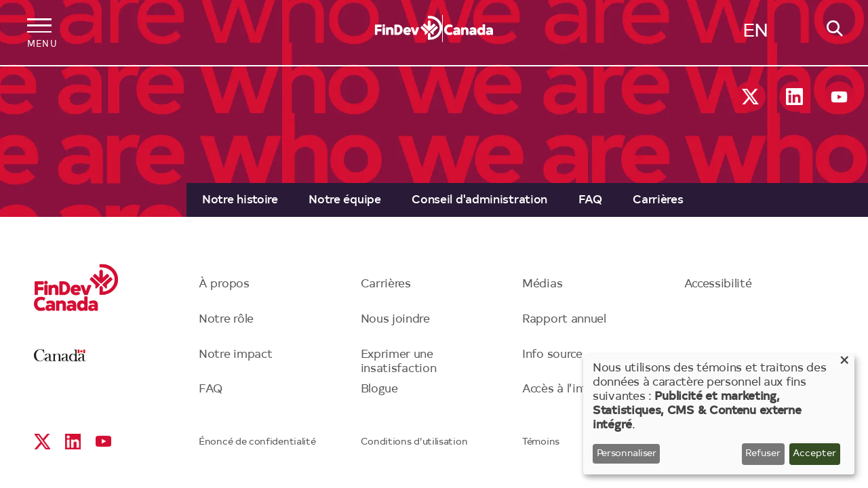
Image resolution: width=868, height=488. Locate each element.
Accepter (814, 454)
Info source (552, 355)
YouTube (839, 97)
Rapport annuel (564, 320)
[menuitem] (240, 200)
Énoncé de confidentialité (257, 443)
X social (750, 97)
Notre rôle (226, 320)
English (755, 35)
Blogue (379, 389)
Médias (542, 284)
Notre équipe (344, 200)
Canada (60, 355)
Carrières (658, 200)
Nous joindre (395, 320)
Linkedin (794, 97)
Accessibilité (718, 284)
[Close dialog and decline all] (844, 362)
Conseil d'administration (479, 200)
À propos (224, 284)
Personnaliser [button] (627, 454)
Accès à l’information (580, 389)
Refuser (763, 454)
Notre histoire (240, 200)
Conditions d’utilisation (414, 443)
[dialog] (719, 414)
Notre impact (235, 355)
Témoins (541, 443)
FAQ (590, 200)
